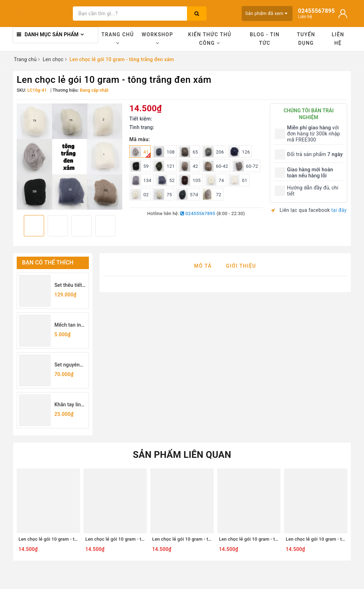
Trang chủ (117, 39)
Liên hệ (338, 39)
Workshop (158, 39)
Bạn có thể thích (48, 263)
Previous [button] (17, 228)
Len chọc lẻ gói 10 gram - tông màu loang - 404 (135, 539)
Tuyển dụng (306, 39)
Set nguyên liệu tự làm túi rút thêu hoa (70, 365)
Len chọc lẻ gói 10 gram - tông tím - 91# (261, 539)
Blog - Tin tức (265, 39)
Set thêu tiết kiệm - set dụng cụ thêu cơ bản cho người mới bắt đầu (70, 286)
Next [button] (122, 228)
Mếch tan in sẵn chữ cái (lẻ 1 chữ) (68, 325)
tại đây (339, 210)
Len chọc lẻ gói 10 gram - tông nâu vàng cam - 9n (204, 539)
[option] (69, 157)
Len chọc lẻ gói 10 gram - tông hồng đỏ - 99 (64, 539)
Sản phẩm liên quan (182, 455)
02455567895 (198, 213)
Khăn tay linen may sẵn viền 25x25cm (70, 405)
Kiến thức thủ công (210, 39)
